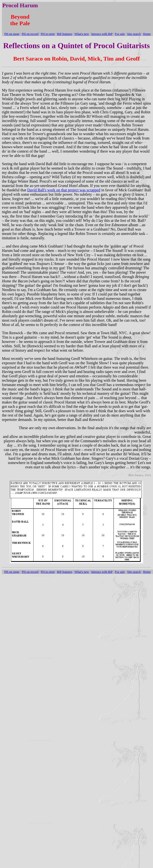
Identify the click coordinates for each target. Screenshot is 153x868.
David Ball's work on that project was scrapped (64, 190)
